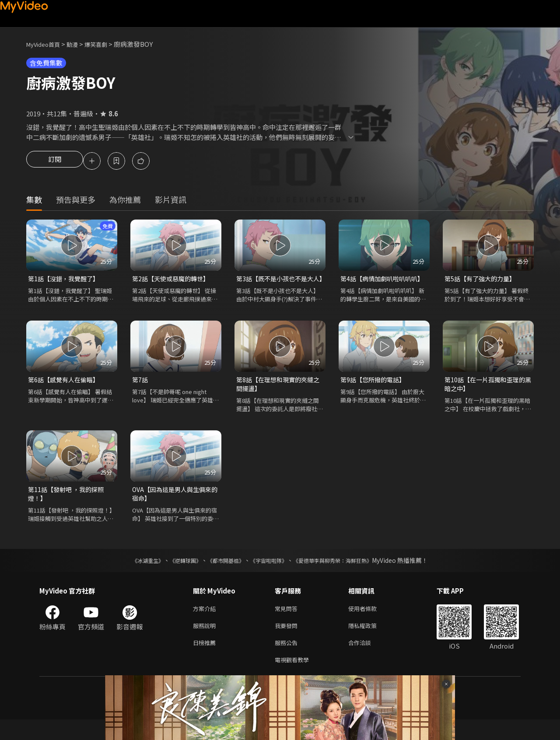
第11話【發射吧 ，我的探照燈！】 (68, 508)
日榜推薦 (206, 661)
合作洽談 (367, 661)
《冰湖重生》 (133, 576)
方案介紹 (206, 624)
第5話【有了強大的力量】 (482, 280)
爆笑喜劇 (105, 44)
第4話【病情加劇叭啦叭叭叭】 (384, 280)
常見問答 (288, 624)
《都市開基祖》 (221, 576)
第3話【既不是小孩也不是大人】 (277, 285)
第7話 (140, 392)
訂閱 (55, 162)
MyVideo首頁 (46, 44)
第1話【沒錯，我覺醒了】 (66, 280)
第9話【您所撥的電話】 (375, 392)
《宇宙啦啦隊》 (270, 576)
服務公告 (288, 661)
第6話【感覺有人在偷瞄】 (66, 392)
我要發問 (288, 643)
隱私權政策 (370, 643)
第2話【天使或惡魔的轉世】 (173, 280)
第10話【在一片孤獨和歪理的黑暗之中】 (487, 396)
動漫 (79, 44)
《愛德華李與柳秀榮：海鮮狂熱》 (344, 576)
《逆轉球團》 (175, 576)
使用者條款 (370, 624)
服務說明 (206, 643)
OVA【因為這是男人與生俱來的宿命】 (175, 508)
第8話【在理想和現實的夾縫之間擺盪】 (277, 396)
